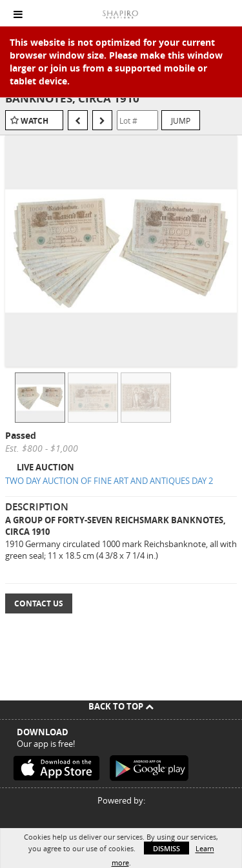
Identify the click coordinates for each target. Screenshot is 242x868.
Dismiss (166, 848)
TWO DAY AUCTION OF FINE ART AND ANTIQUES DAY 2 (109, 481)
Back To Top (121, 706)
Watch (35, 121)
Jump (181, 121)
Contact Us (39, 603)
